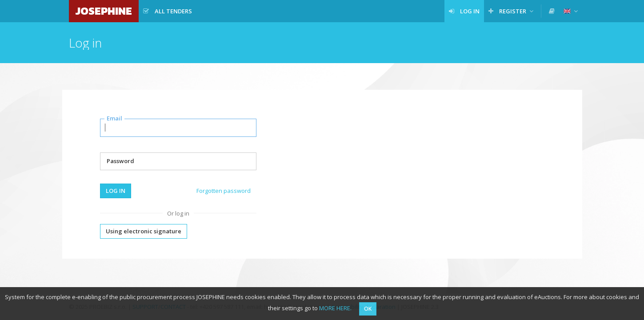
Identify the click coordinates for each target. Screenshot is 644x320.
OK (368, 309)
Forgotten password (224, 191)
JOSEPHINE (104, 11)
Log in (116, 191)
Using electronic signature (144, 231)
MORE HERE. (335, 308)
